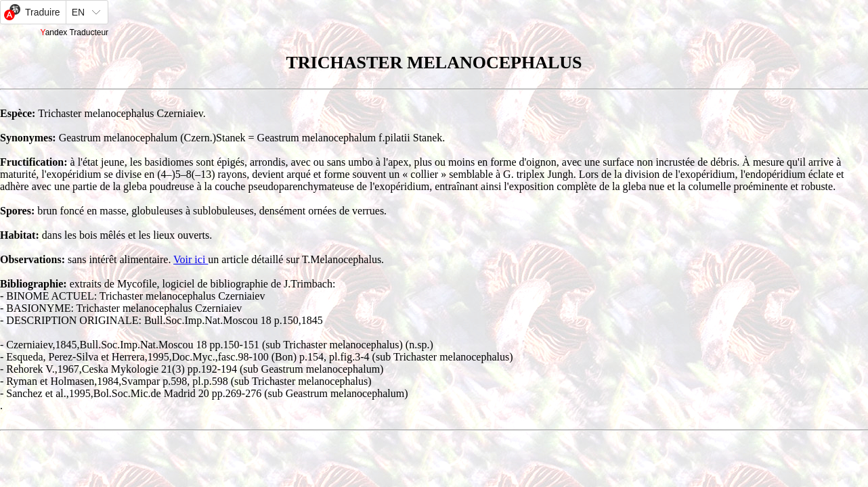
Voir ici (191, 259)
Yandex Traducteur (75, 32)
